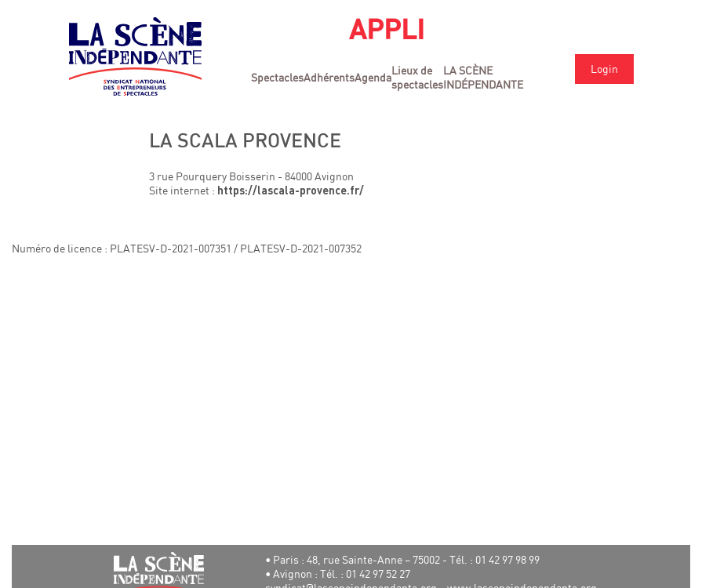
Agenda (373, 77)
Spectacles (277, 77)
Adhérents (329, 77)
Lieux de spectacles (417, 77)
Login (604, 69)
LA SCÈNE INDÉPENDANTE (483, 77)
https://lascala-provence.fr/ (291, 192)
